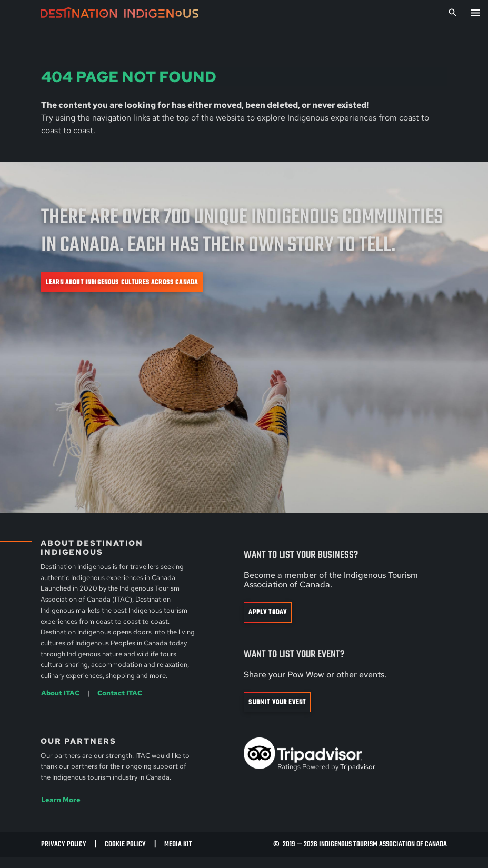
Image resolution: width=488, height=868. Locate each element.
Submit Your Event (277, 702)
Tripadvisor (358, 767)
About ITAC (60, 693)
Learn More (61, 800)
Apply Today (268, 612)
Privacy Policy (64, 845)
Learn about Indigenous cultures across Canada (122, 282)
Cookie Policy (125, 845)
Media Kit (178, 845)
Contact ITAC (120, 693)
